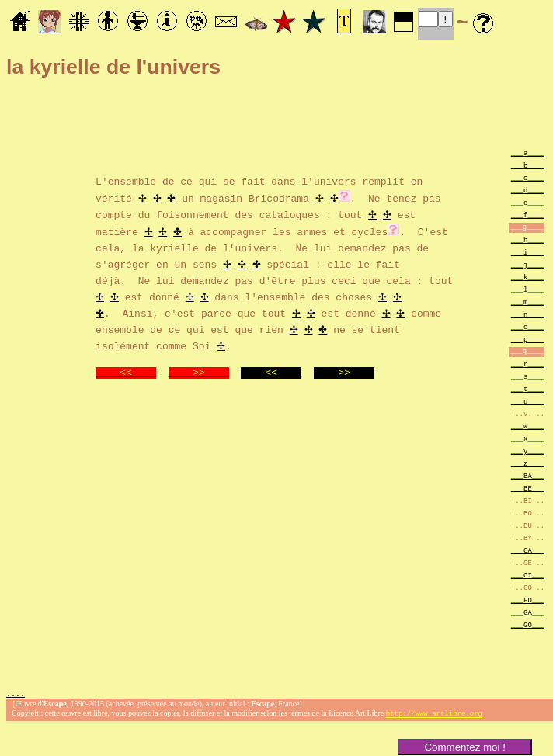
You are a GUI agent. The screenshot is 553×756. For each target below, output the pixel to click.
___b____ (528, 165)
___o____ (528, 326)
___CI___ (528, 575)
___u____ (528, 401)
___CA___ (528, 550)
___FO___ (528, 600)
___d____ (528, 190)
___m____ (528, 302)
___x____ (528, 438)
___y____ (528, 451)
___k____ (528, 277)
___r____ (528, 364)
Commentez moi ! (464, 747)
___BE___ (528, 488)
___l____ (528, 289)
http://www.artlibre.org (434, 715)
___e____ (528, 202)
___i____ (528, 252)
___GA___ (528, 612)
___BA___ (528, 475)
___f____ (528, 215)
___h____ (528, 239)
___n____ (528, 314)
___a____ (528, 153)
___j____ (528, 264)
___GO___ (528, 624)
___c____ (528, 177)
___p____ (528, 339)
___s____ (528, 376)
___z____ (528, 463)
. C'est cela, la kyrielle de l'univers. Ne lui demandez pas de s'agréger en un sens (272, 246)
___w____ (528, 426)
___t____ (528, 388)
